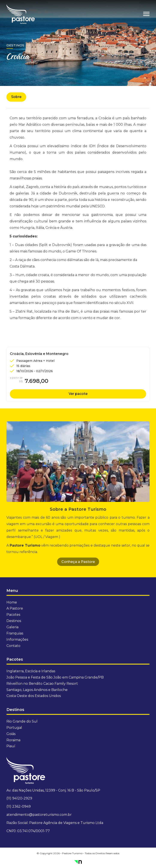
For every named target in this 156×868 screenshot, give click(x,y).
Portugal (14, 728)
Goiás (11, 734)
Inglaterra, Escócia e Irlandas (31, 671)
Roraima (13, 740)
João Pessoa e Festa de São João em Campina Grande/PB (55, 677)
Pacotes (13, 615)
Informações (17, 640)
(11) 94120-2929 (19, 798)
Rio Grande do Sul (22, 721)
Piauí (11, 746)
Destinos (15, 45)
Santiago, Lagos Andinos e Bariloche (37, 690)
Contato (13, 646)
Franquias (15, 633)
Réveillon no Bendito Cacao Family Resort (42, 684)
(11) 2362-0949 (19, 806)
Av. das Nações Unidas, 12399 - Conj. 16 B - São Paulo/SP (53, 790)
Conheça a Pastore (78, 562)
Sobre (16, 97)
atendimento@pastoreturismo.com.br (39, 815)
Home (12, 602)
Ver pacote (78, 394)
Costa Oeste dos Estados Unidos (34, 696)
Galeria (12, 627)
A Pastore (15, 608)
